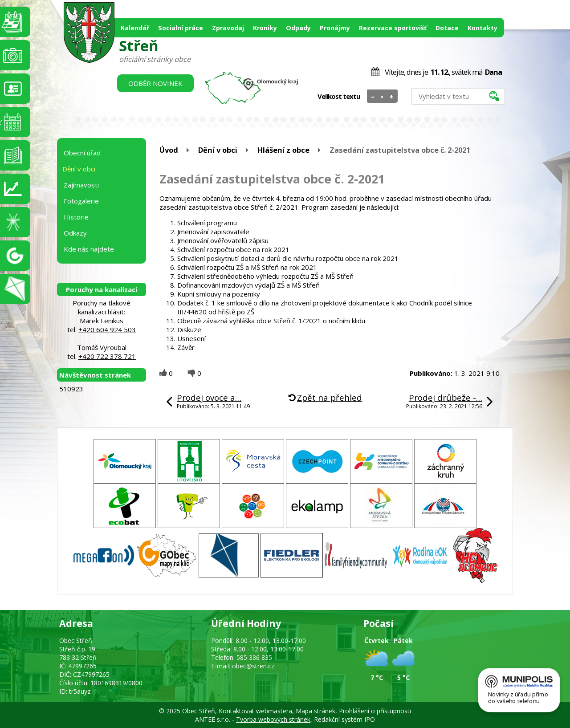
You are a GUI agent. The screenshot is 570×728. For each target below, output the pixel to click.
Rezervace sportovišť (393, 28)
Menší (373, 97)
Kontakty (482, 28)
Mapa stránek (316, 711)
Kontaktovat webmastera (255, 711)
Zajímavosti (81, 185)
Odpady (298, 28)
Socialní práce (181, 28)
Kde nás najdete (89, 249)
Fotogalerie (81, 201)
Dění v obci (218, 150)
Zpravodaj (228, 28)
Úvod (169, 150)
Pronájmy (335, 28)
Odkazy (75, 233)
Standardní (382, 97)
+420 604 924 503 (107, 329)
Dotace (447, 28)
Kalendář (135, 28)
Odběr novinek (155, 83)
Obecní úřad (82, 153)
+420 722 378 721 (107, 356)
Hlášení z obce (283, 150)
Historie (76, 217)
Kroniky (265, 28)
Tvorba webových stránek (273, 719)
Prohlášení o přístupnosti (375, 711)
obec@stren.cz (253, 666)
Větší (392, 97)
